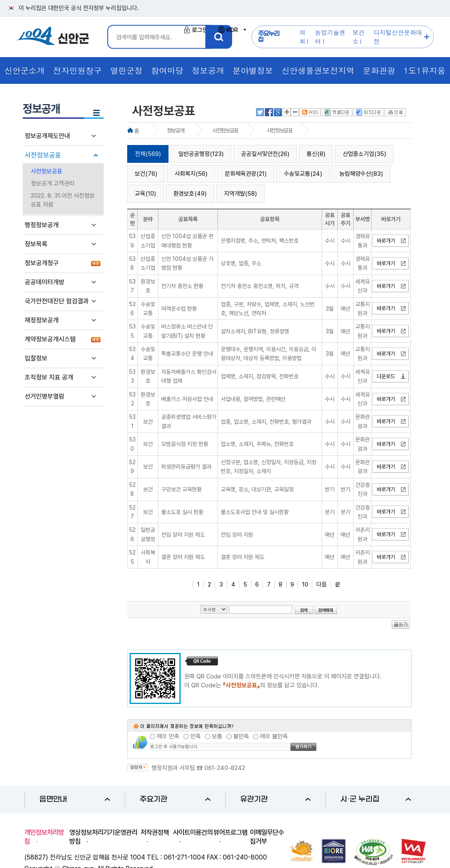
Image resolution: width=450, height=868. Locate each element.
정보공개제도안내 (47, 136)
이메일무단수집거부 (267, 837)
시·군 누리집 (376, 799)
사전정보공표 (43, 155)
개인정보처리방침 (44, 837)
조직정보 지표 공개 (49, 377)
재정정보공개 (42, 320)
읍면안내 (75, 799)
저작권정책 (155, 832)
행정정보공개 (42, 225)
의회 (302, 37)
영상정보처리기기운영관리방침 (103, 837)
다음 (322, 584)
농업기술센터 (330, 37)
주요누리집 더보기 (427, 37)
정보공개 (175, 130)
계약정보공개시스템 (50, 339)
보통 (217, 736)
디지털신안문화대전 (398, 37)
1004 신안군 (53, 37)
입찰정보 (36, 358)
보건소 (358, 37)
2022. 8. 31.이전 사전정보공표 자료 (63, 200)
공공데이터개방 (45, 282)
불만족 (241, 736)
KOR (232, 30)
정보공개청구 (42, 263)
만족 (196, 736)
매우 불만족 (274, 736)
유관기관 (276, 799)
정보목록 (36, 244)
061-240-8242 (225, 768)
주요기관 (175, 799)
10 (305, 584)
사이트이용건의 (193, 832)
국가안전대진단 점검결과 (57, 301)
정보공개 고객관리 (53, 183)
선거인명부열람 (45, 396)
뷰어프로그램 (230, 832)
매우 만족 (168, 736)
